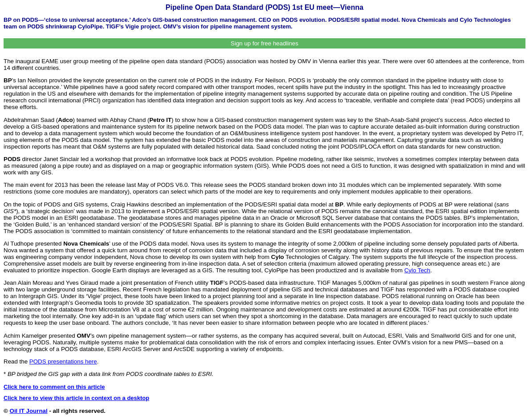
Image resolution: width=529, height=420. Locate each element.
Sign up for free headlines (264, 43)
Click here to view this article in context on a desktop (76, 398)
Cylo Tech (417, 270)
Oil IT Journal (29, 411)
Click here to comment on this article (54, 387)
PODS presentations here (63, 361)
